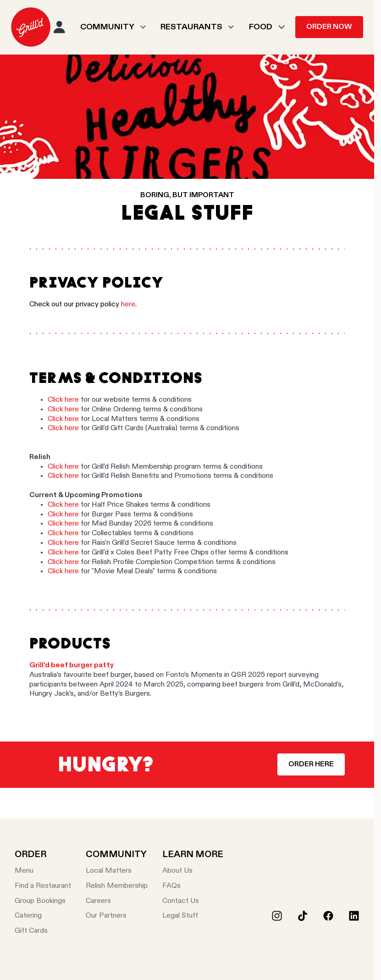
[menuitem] (31, 27)
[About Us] (193, 871)
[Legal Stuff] (193, 916)
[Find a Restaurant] (43, 886)
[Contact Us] (193, 901)
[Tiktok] (303, 916)
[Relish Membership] (117, 886)
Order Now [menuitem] (329, 27)
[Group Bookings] (43, 901)
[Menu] (43, 871)
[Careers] (117, 901)
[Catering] (43, 916)
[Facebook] (328, 916)
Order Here (311, 764)
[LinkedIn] (354, 916)
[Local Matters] (117, 871)
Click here (64, 400)
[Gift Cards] (43, 931)
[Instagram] (277, 916)
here (128, 305)
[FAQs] (193, 886)
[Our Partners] (117, 916)
